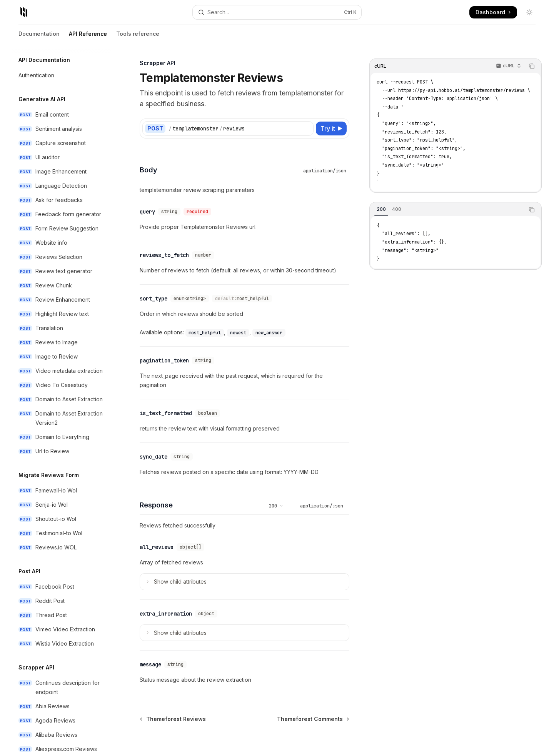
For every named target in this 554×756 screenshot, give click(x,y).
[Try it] (331, 129)
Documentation (39, 37)
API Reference (88, 37)
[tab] (381, 209)
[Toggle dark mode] (529, 12)
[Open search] (277, 12)
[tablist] (447, 210)
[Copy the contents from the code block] (532, 66)
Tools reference (138, 37)
